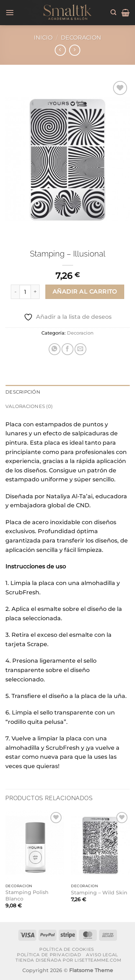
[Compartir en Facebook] (67, 349)
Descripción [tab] (23, 392)
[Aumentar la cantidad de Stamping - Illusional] (35, 292)
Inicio (43, 38)
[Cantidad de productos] (25, 292)
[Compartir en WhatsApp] (55, 349)
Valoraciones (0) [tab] (29, 406)
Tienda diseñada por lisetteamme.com (68, 960)
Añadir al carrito (85, 292)
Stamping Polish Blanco (27, 895)
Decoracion (81, 38)
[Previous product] (75, 50)
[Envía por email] (80, 349)
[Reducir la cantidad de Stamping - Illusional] (15, 292)
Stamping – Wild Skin (99, 893)
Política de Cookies (67, 949)
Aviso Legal (102, 955)
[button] (10, 12)
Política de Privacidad (49, 955)
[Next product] (60, 50)
